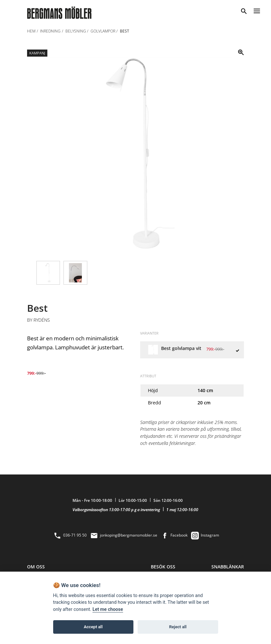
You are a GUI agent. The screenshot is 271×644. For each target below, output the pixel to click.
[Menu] (257, 10)
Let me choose (108, 609)
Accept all (93, 627)
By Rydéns (39, 320)
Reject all (178, 627)
